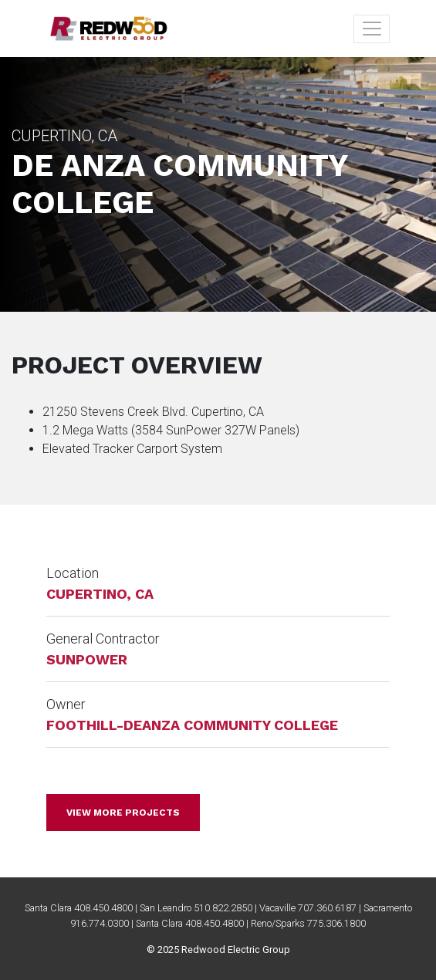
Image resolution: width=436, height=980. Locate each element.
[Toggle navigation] (372, 29)
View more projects (123, 813)
